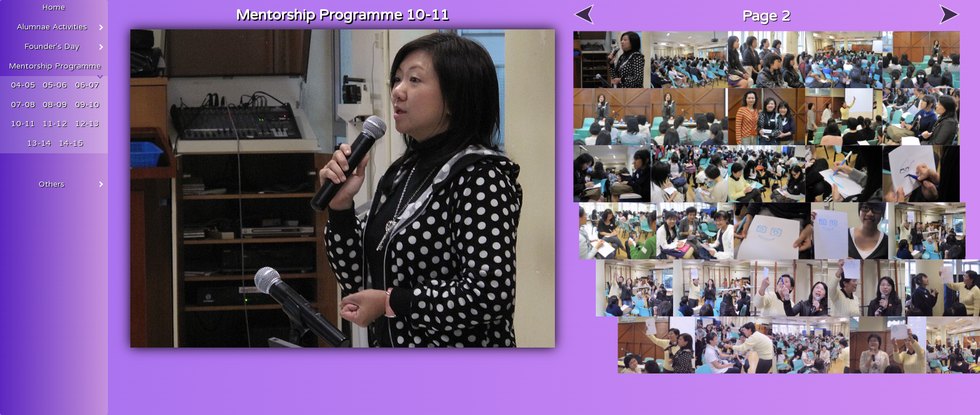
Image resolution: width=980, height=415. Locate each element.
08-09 (55, 105)
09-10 (87, 105)
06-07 (87, 85)
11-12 (55, 124)
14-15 (71, 144)
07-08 (23, 105)
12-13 (87, 124)
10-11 (23, 124)
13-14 (39, 144)
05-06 (55, 85)
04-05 (23, 85)
